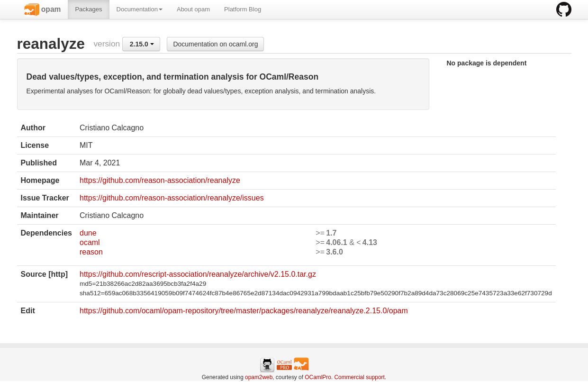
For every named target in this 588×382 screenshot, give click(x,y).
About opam (193, 9)
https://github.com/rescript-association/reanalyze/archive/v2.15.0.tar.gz (198, 274)
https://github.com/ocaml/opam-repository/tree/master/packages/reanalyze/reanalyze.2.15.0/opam (244, 311)
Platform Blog (243, 9)
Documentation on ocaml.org (215, 44)
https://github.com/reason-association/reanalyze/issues (172, 198)
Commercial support (359, 377)
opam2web (259, 377)
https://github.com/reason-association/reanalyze (160, 180)
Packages (88, 9)
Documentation (140, 9)
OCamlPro (318, 377)
